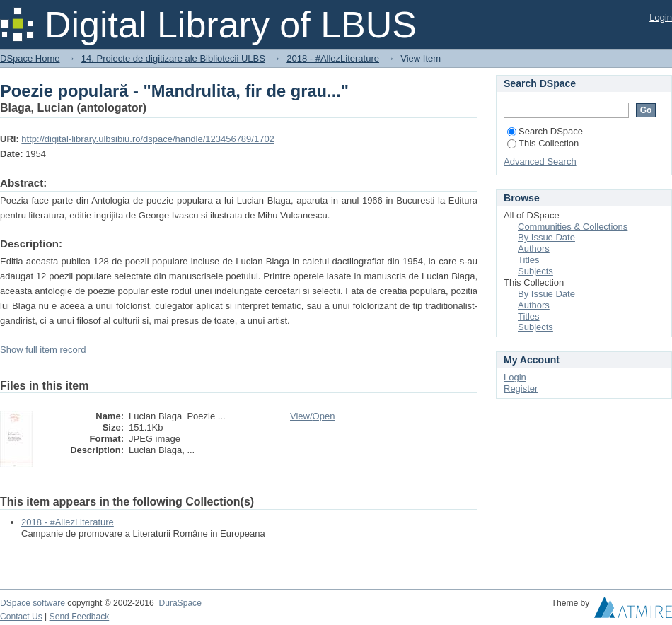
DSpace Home (30, 58)
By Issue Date (546, 237)
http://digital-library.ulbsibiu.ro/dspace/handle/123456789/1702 (148, 139)
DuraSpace (180, 603)
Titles (529, 260)
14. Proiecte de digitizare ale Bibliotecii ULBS (173, 58)
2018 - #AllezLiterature (333, 58)
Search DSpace (545, 131)
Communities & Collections (573, 227)
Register (521, 389)
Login (661, 17)
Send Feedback (80, 617)
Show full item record (43, 350)
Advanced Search (540, 162)
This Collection (543, 143)
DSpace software (33, 603)
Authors (534, 249)
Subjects (535, 271)
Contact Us (21, 617)
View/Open (312, 416)
